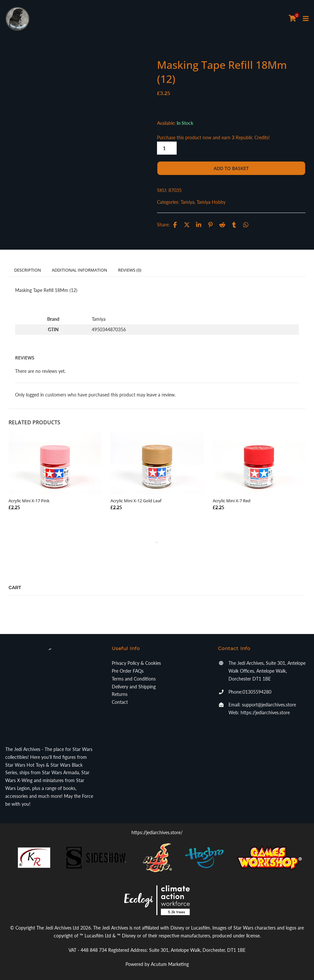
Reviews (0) (130, 270)
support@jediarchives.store (269, 705)
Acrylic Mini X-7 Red (232, 501)
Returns (120, 694)
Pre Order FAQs (128, 671)
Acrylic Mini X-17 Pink (29, 501)
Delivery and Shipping (134, 687)
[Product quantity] (167, 148)
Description (28, 270)
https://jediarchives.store (265, 712)
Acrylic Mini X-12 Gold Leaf (136, 501)
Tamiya (187, 202)
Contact (120, 702)
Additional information (79, 270)
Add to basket (231, 168)
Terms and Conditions (134, 679)
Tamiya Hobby (211, 202)
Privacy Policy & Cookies (136, 663)
